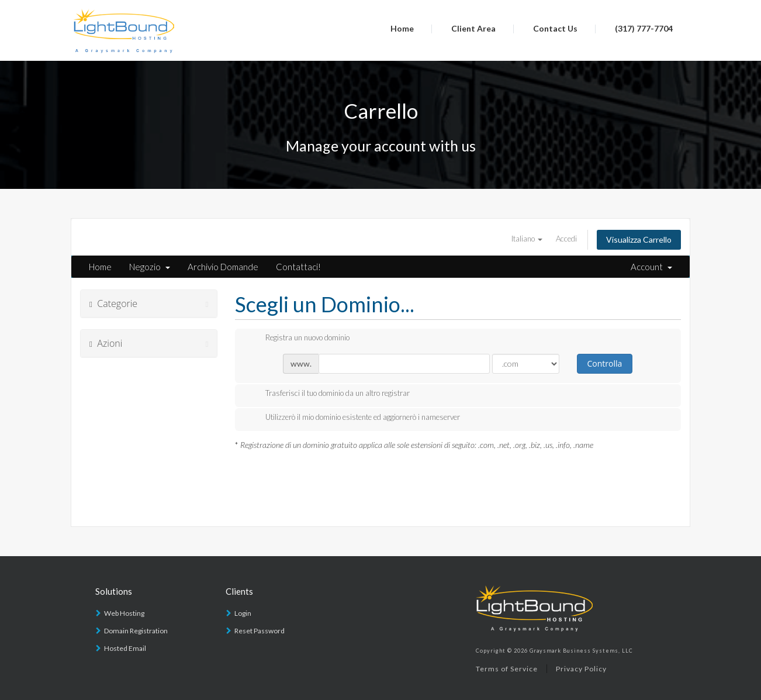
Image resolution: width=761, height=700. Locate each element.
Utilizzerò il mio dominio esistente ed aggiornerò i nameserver (353, 418)
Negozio (150, 267)
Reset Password (260, 631)
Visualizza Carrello (639, 239)
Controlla (604, 363)
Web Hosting (124, 613)
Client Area (473, 28)
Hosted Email (125, 648)
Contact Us (555, 28)
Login (243, 613)
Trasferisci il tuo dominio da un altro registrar (328, 394)
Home (402, 28)
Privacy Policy (581, 669)
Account (651, 267)
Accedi (566, 239)
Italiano (527, 239)
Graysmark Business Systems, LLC (581, 651)
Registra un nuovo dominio (298, 339)
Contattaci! (298, 267)
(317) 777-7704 (644, 28)
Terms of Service (507, 669)
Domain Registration (136, 631)
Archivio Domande (223, 267)
